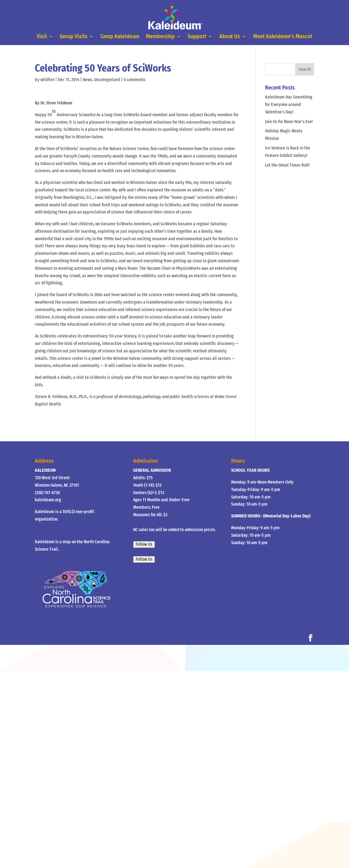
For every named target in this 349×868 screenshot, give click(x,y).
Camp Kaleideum (120, 37)
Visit (42, 37)
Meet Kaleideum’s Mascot (283, 37)
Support (197, 37)
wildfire (47, 80)
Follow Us (144, 544)
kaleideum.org (48, 500)
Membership (161, 37)
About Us (230, 37)
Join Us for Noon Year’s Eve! (289, 122)
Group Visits (74, 37)
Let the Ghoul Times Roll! (287, 165)
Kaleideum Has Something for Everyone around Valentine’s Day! (289, 105)
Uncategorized (107, 80)
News (87, 80)
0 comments (134, 80)
